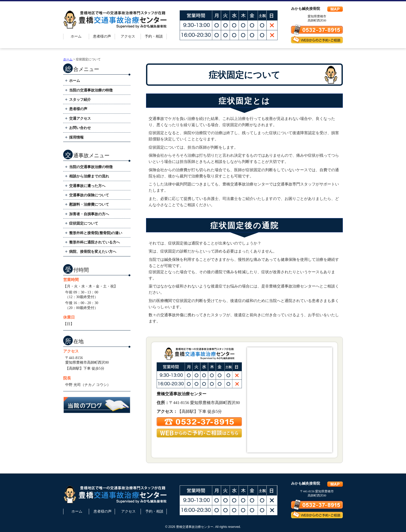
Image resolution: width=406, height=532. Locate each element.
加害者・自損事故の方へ (89, 214)
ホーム (76, 36)
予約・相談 (154, 36)
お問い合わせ (80, 128)
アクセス (128, 36)
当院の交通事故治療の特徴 (91, 90)
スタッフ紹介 (80, 100)
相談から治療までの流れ (89, 176)
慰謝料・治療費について (89, 204)
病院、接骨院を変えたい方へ (93, 252)
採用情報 (76, 137)
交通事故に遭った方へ (87, 186)
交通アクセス (80, 118)
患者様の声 (102, 36)
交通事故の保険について (89, 195)
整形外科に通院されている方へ (95, 242)
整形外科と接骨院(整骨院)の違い (96, 233)
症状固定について (84, 223)
